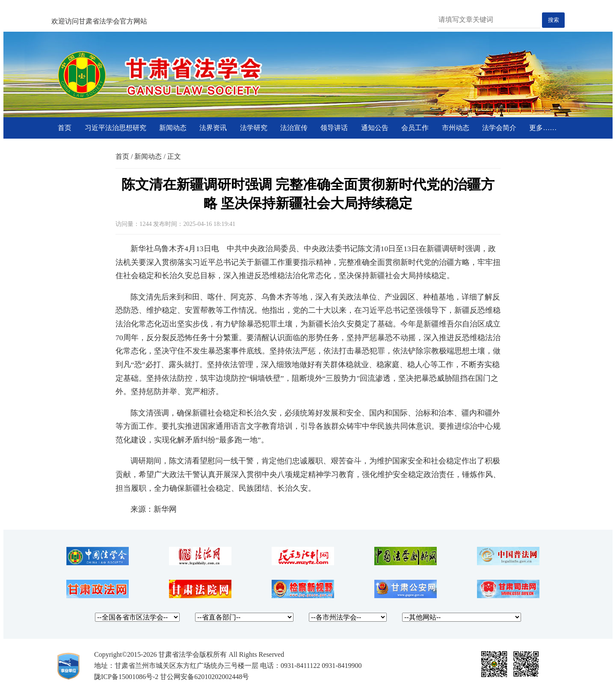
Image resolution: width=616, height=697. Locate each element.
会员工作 (415, 128)
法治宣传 (294, 128)
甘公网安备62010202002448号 (204, 677)
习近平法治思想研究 (115, 128)
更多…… (543, 128)
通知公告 (375, 128)
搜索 (554, 20)
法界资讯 (213, 128)
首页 (65, 128)
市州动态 (456, 128)
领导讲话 (334, 128)
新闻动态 (173, 128)
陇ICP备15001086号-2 (126, 677)
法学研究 (254, 128)
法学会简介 (499, 128)
